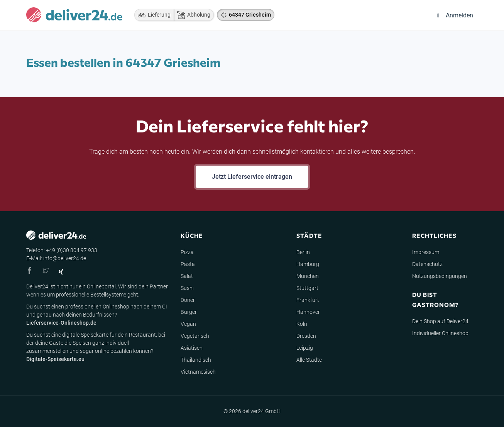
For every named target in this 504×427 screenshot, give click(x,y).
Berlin (303, 252)
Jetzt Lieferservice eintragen (252, 177)
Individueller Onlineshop (440, 333)
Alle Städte (309, 360)
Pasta (188, 264)
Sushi (187, 288)
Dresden (306, 336)
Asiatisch (192, 348)
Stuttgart (307, 288)
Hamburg (308, 264)
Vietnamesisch (198, 372)
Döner (188, 300)
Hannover (308, 312)
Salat (187, 276)
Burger (189, 312)
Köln (302, 324)
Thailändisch (196, 360)
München (308, 276)
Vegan (188, 324)
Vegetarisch (195, 336)
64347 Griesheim (250, 15)
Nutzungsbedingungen (440, 276)
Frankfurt (308, 300)
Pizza (187, 252)
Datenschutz (427, 264)
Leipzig (305, 348)
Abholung (192, 15)
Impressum (426, 252)
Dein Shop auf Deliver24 (440, 321)
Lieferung (152, 15)
